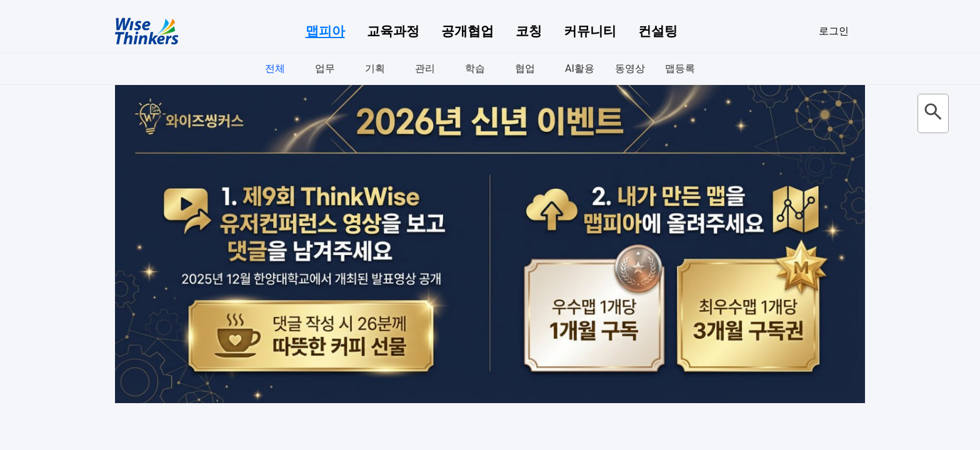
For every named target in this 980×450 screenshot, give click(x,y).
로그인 (834, 31)
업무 (325, 68)
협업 (525, 68)
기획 (375, 68)
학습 (475, 68)
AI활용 (580, 68)
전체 (275, 68)
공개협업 (467, 31)
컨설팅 (658, 31)
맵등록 (680, 68)
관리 (425, 68)
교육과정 (393, 31)
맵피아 (325, 31)
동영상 (630, 68)
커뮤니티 (590, 31)
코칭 (529, 31)
